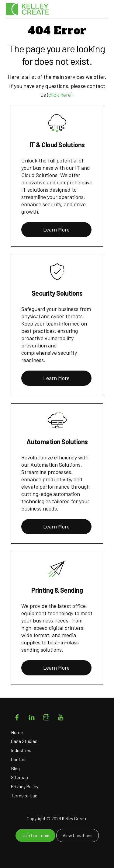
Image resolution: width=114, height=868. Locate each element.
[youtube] (61, 716)
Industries (21, 750)
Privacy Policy (25, 786)
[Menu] (102, 12)
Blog (15, 769)
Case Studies (24, 741)
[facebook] (17, 716)
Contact (19, 759)
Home (17, 732)
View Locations (78, 835)
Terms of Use (24, 796)
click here (60, 95)
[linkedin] (32, 716)
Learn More (56, 229)
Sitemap (19, 777)
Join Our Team (35, 835)
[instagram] (46, 716)
